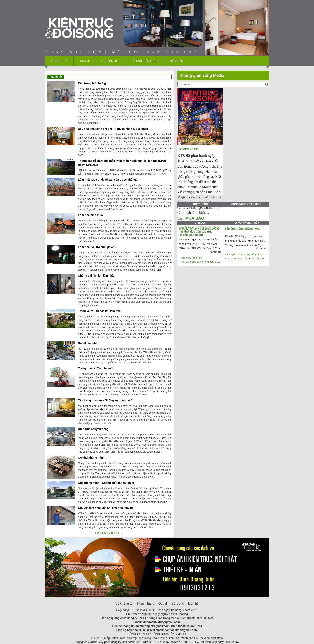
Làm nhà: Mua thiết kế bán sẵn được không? (108, 180)
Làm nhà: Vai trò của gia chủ (97, 247)
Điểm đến (177, 61)
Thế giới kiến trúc (144, 61)
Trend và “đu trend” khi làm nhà (99, 311)
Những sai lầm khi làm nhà (96, 276)
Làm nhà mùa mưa (90, 215)
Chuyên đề (109, 61)
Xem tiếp (216, 252)
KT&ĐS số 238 (189, 149)
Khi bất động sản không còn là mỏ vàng (204, 262)
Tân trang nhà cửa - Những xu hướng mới (106, 400)
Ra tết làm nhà (88, 343)
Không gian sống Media (202, 75)
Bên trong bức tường (92, 83)
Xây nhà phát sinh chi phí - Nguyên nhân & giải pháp (113, 129)
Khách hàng (146, 603)
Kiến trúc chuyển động (93, 429)
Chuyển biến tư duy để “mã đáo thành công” (253, 255)
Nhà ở (84, 61)
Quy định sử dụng (171, 603)
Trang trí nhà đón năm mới (96, 368)
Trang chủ (59, 61)
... (122, 533)
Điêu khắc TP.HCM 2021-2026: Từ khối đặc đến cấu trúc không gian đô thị (199, 232)
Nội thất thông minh (91, 458)
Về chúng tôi (124, 603)
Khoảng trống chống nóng (243, 229)
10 (117, 533)
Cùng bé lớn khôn (192, 258)
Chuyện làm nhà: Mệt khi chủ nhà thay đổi (106, 508)
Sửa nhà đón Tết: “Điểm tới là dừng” (248, 259)
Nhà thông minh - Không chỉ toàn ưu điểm (106, 483)
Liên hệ (193, 603)
